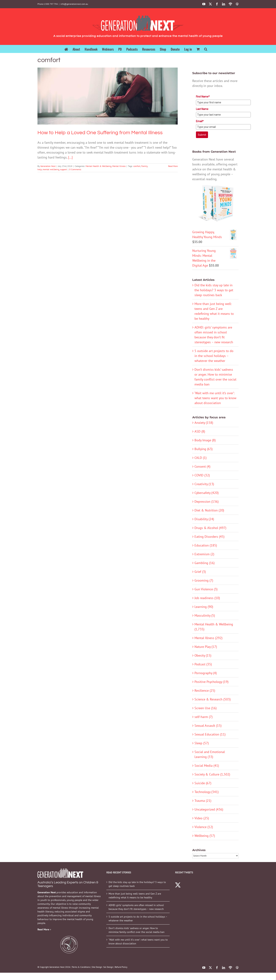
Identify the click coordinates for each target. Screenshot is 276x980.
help (40, 169)
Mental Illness (119, 166)
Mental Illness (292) (208, 638)
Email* (200, 121)
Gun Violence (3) (206, 589)
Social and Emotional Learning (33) (210, 754)
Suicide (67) (203, 783)
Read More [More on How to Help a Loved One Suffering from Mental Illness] (173, 166)
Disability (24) (204, 519)
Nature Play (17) (206, 647)
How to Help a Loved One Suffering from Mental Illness (100, 133)
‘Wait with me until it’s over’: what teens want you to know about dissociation (215, 398)
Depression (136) (207, 502)
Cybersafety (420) (207, 493)
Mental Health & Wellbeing (98, 166)
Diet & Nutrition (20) (209, 510)
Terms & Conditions (81, 967)
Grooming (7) (204, 580)
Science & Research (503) (213, 699)
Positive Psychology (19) (211, 682)
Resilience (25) (205, 690)
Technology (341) (207, 792)
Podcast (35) (203, 664)
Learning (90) (204, 607)
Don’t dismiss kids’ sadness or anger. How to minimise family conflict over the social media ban (137, 930)
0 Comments (75, 169)
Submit (202, 135)
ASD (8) (200, 431)
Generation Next (48, 166)
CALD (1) (201, 458)
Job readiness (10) (207, 598)
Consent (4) (202, 466)
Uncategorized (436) (209, 809)
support (64, 169)
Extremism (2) (204, 554)
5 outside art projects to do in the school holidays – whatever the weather (214, 356)
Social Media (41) (207, 766)
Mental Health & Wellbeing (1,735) (214, 627)
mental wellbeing (51, 169)
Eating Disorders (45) (209, 537)
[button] (206, 49)
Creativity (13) (204, 484)
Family (144, 166)
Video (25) (202, 818)
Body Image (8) (205, 440)
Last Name (202, 109)
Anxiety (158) (204, 423)
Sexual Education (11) (210, 734)
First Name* (203, 97)
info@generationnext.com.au (74, 4)
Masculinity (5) (205, 615)
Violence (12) (204, 827)
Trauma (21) (203, 801)
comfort (137, 166)
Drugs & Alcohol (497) (210, 528)
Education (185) (206, 545)
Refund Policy (121, 967)
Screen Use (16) (206, 708)
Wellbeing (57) (205, 836)
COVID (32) (202, 475)
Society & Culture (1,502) (212, 774)
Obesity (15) (203, 655)
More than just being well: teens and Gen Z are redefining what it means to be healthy (135, 896)
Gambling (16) (205, 563)
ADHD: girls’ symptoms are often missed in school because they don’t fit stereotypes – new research (136, 907)
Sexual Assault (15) (208, 726)
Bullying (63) (204, 449)
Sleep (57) (202, 743)
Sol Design (108, 967)
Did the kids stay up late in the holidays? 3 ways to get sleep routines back (214, 290)
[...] (70, 157)
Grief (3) (200, 572)
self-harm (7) (204, 717)
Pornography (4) (206, 673)
